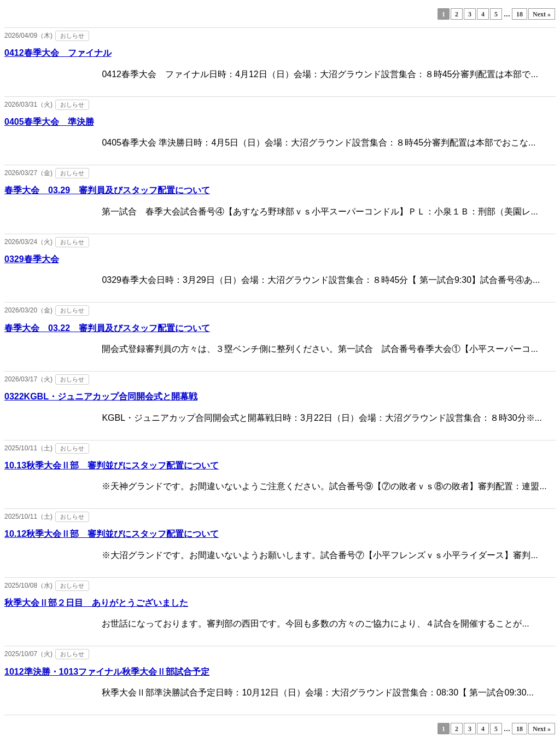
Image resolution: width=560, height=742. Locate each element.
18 (520, 14)
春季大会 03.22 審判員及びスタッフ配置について (107, 328)
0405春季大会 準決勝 (49, 122)
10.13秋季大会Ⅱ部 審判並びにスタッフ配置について (112, 465)
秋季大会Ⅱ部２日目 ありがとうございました (96, 603)
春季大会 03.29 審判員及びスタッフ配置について (107, 190)
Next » (542, 14)
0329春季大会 (32, 259)
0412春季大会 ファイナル (58, 53)
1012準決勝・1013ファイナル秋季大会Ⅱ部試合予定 (107, 672)
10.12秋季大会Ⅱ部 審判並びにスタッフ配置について (112, 534)
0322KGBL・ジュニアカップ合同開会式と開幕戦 (101, 396)
